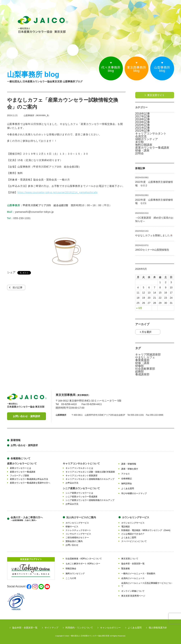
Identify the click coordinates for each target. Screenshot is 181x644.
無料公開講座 (144, 145)
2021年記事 (143, 128)
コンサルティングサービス (78, 534)
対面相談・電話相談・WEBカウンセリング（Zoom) (146, 530)
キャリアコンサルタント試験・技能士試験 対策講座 (90, 472)
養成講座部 (142, 374)
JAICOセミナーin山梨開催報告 (152, 250)
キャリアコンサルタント (151, 134)
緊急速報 (125, 569)
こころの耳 (71, 578)
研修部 (139, 366)
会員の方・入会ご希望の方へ (27, 519)
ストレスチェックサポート (78, 530)
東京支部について (130, 559)
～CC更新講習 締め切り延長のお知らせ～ (154, 219)
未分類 (139, 142)
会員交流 (141, 136)
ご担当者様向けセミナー (77, 538)
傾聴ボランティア (147, 139)
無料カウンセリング (75, 574)
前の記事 (17, 287)
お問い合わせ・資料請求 (27, 416)
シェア (11, 272)
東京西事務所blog (136, 69)
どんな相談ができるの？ (133, 534)
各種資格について (21, 458)
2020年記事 (143, 125)
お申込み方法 (72, 483)
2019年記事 (143, 122)
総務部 (139, 372)
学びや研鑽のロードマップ (134, 493)
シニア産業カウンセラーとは (79, 493)
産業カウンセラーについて (22, 464)
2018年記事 (143, 119)
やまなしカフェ (145, 357)
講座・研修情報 (129, 464)
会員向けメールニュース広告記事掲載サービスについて (147, 585)
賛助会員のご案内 (74, 541)
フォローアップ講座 (19, 476)
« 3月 (139, 308)
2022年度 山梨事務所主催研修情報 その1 (154, 202)
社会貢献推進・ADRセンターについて (84, 559)
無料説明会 (127, 484)
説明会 (139, 153)
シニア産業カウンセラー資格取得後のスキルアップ (90, 500)
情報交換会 (71, 569)
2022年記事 (143, 131)
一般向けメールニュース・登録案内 (138, 574)
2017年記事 (143, 117)
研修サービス (72, 527)
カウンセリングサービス (77, 523)
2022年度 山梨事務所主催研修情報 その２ (154, 184)
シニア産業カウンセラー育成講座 (81, 497)
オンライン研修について (133, 591)
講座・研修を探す (130, 469)
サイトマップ (51, 628)
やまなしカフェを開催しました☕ (154, 235)
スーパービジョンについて (134, 541)
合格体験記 (127, 479)
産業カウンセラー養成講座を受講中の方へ (30, 483)
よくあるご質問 (129, 538)
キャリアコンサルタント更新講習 (81, 476)
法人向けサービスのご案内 (81, 517)
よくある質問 (128, 488)
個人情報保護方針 (158, 628)
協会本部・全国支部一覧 (133, 564)
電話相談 (125, 527)
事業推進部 (142, 360)
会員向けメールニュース (133, 578)
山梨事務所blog (162, 69)
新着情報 (16, 440)
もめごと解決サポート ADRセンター (83, 564)
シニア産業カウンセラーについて (81, 488)
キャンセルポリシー (110, 628)
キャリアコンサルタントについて (81, 464)
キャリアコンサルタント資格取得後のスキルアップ (90, 479)
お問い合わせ (72, 545)
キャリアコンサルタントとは (79, 468)
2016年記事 (143, 114)
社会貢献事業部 (145, 369)
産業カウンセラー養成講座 (152, 148)
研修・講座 (142, 151)
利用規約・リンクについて (79, 628)
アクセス (125, 474)
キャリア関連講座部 (148, 355)
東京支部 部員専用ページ (133, 596)
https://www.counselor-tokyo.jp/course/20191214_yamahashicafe (58, 192)
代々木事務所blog (111, 69)
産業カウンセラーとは (21, 468)
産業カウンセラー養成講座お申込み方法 (29, 479)
